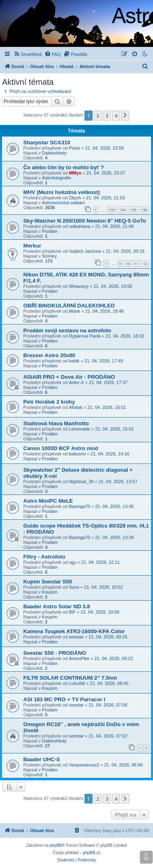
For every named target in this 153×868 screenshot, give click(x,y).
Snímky (50, 256)
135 (133, 210)
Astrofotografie (57, 178)
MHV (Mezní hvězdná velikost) (62, 192)
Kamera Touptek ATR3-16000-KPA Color (74, 631)
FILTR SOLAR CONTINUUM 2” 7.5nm (70, 678)
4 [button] (116, 115)
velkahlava (80, 226)
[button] (125, 115)
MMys (75, 173)
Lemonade (80, 429)
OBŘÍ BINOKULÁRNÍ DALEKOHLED (69, 306)
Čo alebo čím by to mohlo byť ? (64, 167)
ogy (73, 562)
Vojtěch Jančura (85, 251)
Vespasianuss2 (84, 765)
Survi (74, 587)
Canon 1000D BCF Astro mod (61, 448)
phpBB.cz (92, 853)
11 (136, 264)
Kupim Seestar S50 (48, 582)
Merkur (32, 246)
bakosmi (77, 454)
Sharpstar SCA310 (47, 142)
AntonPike (79, 658)
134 (123, 210)
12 (145, 264)
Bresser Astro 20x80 (49, 355)
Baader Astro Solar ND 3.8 (57, 606)
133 (112, 210)
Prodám (50, 231)
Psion (75, 148)
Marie (75, 311)
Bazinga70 (80, 506)
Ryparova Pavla (85, 336)
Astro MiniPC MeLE (48, 501)
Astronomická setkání (63, 203)
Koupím (50, 592)
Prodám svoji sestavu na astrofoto (67, 330)
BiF (72, 612)
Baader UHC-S (42, 759)
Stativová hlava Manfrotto (56, 423)
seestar (76, 637)
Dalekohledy (54, 153)
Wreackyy (79, 286)
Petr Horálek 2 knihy (49, 402)
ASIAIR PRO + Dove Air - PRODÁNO (69, 377)
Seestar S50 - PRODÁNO (55, 653)
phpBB (56, 845)
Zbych (75, 198)
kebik (74, 361)
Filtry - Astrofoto (44, 557)
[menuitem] (28, 54)
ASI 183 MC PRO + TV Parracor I (64, 699)
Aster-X (76, 382)
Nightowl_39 (81, 481)
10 (128, 264)
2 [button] (98, 115)
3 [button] (107, 115)
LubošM (77, 683)
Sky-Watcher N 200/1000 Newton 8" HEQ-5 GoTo (85, 221)
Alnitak (76, 407)
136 (144, 210)
